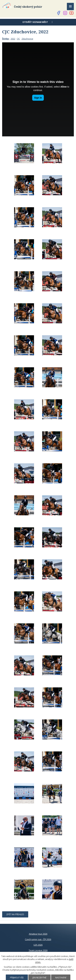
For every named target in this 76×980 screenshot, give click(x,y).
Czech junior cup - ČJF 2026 (38, 939)
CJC (18, 39)
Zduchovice (27, 39)
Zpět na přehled (15, 914)
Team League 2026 (38, 950)
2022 (13, 39)
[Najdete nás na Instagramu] (65, 13)
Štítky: (6, 39)
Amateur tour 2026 (38, 934)
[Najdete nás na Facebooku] (59, 13)
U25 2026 (38, 945)
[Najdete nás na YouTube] (72, 13)
